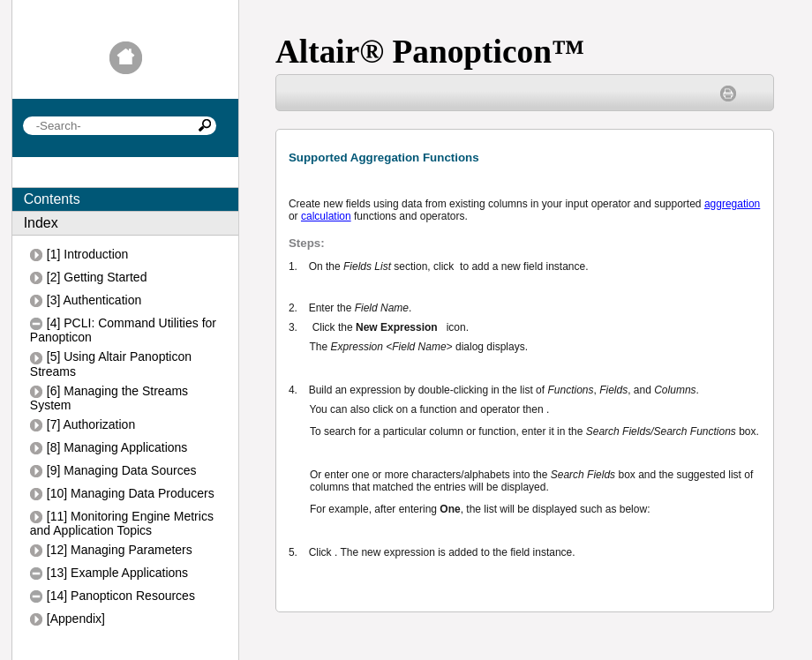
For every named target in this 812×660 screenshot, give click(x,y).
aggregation (732, 204)
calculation (326, 216)
